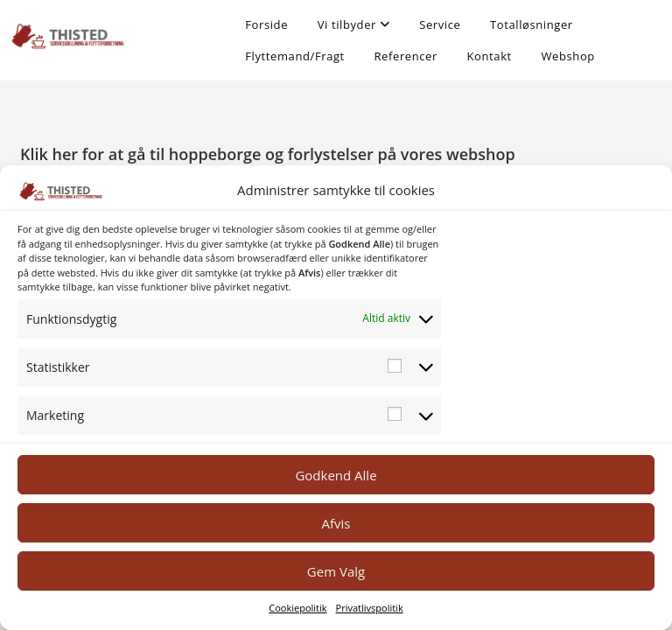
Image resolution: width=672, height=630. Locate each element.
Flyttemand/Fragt (295, 56)
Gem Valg (336, 571)
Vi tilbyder (354, 24)
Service (440, 24)
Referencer (405, 56)
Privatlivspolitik (370, 608)
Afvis (336, 523)
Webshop (567, 56)
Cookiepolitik (297, 608)
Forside (266, 24)
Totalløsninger (532, 24)
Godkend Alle (336, 475)
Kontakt (490, 56)
